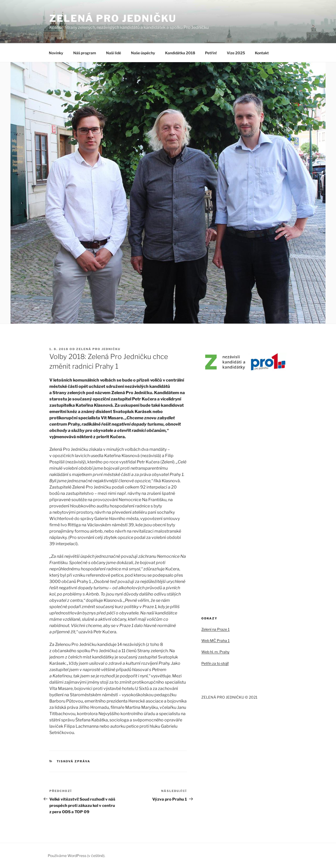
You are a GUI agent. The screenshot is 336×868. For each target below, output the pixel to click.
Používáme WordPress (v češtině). (77, 856)
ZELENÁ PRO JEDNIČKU (113, 18)
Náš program (85, 53)
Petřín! (211, 53)
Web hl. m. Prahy (215, 652)
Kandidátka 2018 (180, 53)
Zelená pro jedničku (98, 349)
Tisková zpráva (74, 761)
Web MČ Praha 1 (216, 641)
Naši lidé (114, 53)
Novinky (56, 53)
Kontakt (262, 53)
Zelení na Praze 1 (216, 629)
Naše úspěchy (143, 53)
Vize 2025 (236, 53)
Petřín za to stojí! (215, 663)
